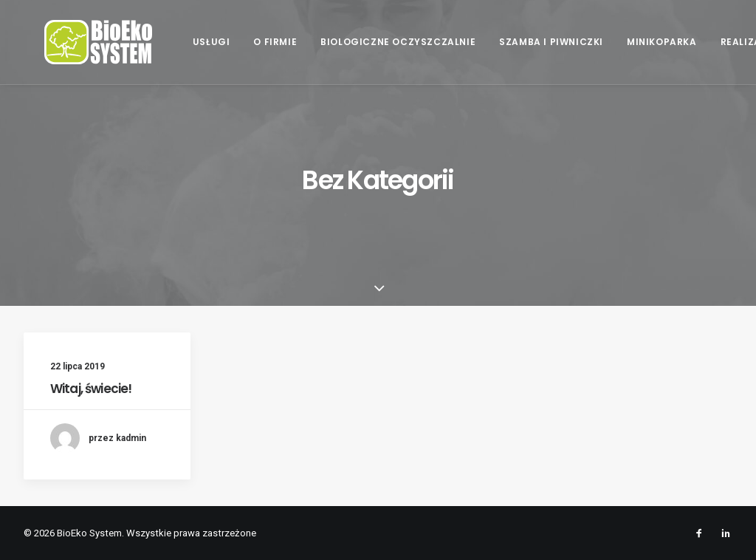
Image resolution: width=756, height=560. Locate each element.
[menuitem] (210, 42)
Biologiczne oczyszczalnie (396, 42)
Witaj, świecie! (91, 389)
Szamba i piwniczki (550, 42)
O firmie (274, 42)
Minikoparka (660, 42)
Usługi (210, 42)
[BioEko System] (78, 42)
